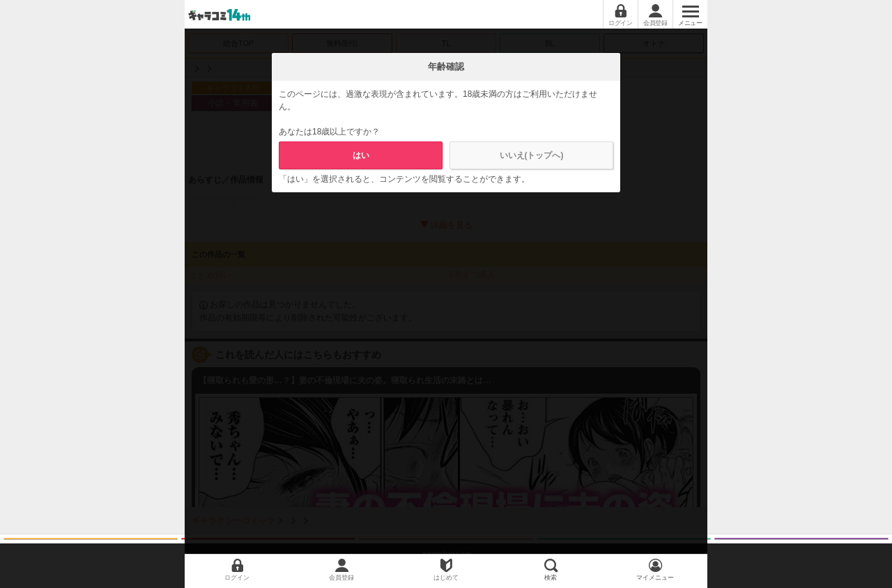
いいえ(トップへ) (532, 155)
